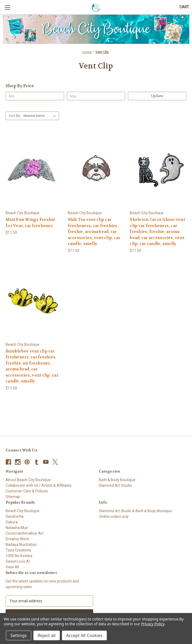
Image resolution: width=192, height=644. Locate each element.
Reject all (47, 635)
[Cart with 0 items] (184, 7)
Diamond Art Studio (115, 485)
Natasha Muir (17, 528)
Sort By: (15, 116)
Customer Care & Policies (27, 491)
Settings (19, 635)
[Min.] (35, 96)
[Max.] (96, 96)
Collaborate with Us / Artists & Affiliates (39, 485)
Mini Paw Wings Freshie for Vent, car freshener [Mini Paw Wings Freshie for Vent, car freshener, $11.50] (30, 223)
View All (12, 567)
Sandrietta (15, 516)
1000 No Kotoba (19, 556)
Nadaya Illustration (21, 545)
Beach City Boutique (23, 511)
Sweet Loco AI (18, 561)
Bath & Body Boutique (117, 480)
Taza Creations (18, 550)
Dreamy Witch (17, 539)
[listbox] (41, 116)
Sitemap (13, 497)
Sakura (12, 522)
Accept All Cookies (84, 635)
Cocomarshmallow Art (25, 533)
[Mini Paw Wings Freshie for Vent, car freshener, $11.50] (34, 170)
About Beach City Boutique (28, 480)
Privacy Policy (153, 624)
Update (157, 96)
